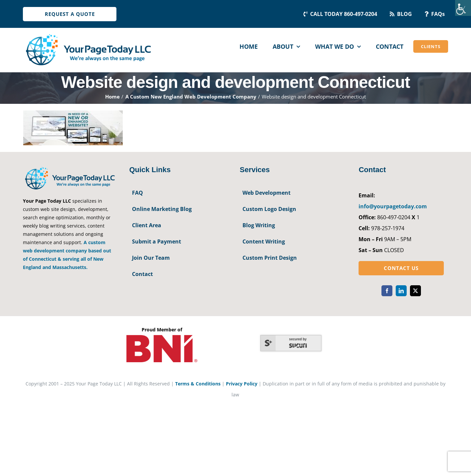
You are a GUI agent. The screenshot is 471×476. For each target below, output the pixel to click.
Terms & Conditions (198, 384)
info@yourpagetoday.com (393, 206)
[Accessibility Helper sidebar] (463, 8)
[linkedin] (401, 291)
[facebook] (387, 291)
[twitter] (415, 291)
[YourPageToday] (88, 34)
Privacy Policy (242, 384)
